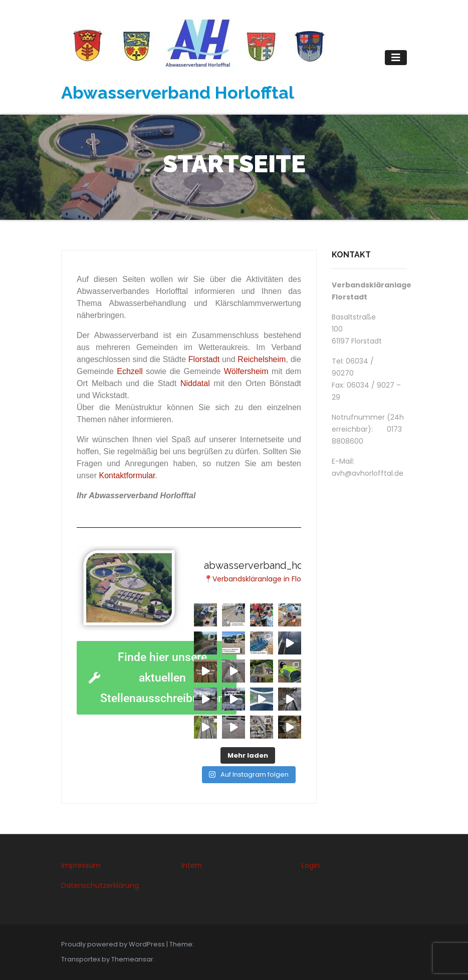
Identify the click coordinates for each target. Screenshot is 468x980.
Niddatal (195, 383)
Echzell (130, 371)
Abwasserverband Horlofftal (178, 93)
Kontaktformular (127, 475)
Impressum (81, 865)
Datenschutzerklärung (100, 885)
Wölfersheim (246, 371)
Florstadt (204, 359)
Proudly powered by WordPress (114, 944)
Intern (192, 865)
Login (311, 865)
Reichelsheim (262, 359)
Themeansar (132, 959)
